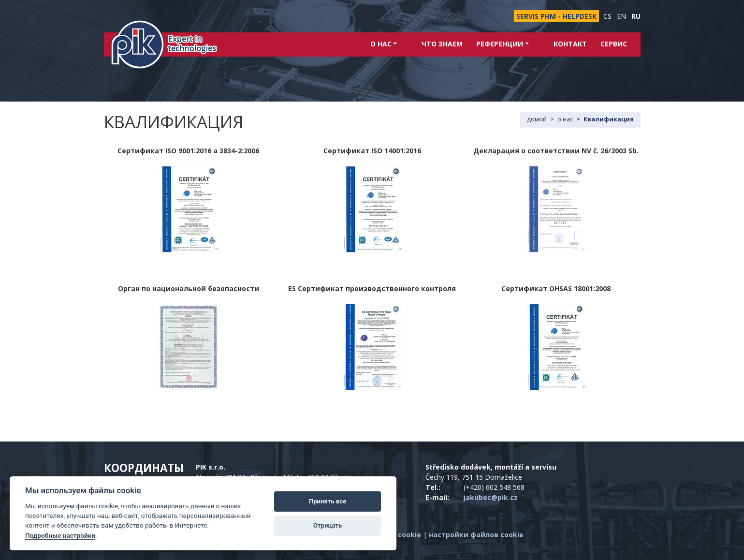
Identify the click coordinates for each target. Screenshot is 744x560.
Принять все (328, 501)
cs (607, 16)
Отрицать (328, 525)
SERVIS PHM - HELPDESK (556, 16)
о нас (406, 44)
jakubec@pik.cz (491, 497)
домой (537, 119)
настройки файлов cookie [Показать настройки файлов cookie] (476, 535)
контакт (570, 44)
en (621, 16)
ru (636, 16)
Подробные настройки (60, 535)
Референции (514, 44)
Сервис (614, 44)
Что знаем (453, 44)
